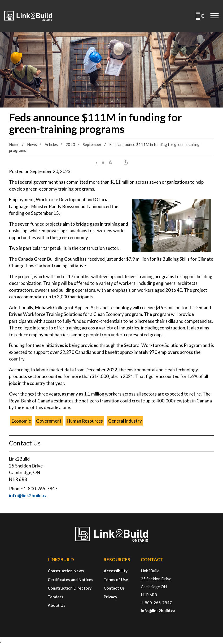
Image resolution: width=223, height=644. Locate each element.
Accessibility (116, 571)
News (32, 144)
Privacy (110, 597)
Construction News (66, 571)
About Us (56, 605)
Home (14, 144)
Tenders (55, 597)
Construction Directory (70, 588)
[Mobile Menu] (215, 16)
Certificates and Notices (70, 579)
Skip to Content (0, 0)
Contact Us (114, 588)
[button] (97, 162)
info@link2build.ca (28, 495)
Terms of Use (116, 579)
